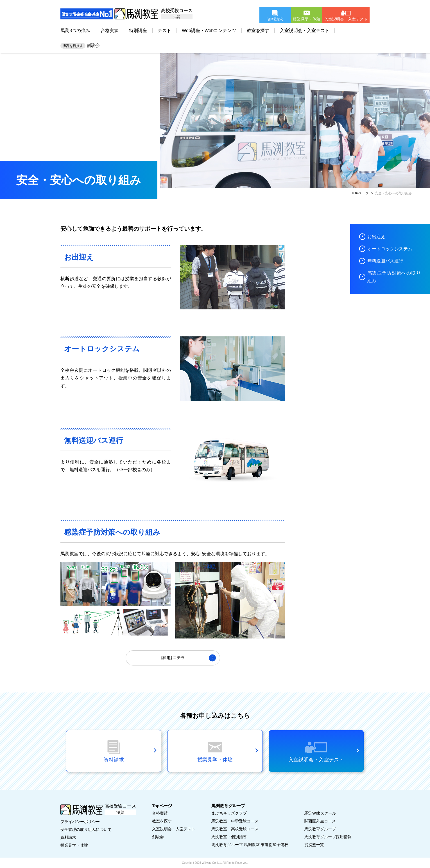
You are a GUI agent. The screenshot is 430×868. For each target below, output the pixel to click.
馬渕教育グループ (320, 829)
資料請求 (68, 837)
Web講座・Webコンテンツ (209, 31)
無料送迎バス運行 (385, 261)
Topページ (162, 806)
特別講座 (138, 31)
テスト (164, 31)
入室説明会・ (174, 829)
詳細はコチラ (173, 658)
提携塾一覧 (314, 845)
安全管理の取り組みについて (86, 829)
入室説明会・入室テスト (305, 31)
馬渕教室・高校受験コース (235, 829)
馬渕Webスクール (320, 813)
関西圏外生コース (320, 821)
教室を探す (258, 31)
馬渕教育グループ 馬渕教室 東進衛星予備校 (250, 845)
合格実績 (110, 31)
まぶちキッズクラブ (229, 813)
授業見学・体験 (74, 845)
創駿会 (80, 45)
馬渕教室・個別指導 (229, 837)
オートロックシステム (390, 249)
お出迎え (376, 237)
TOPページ (360, 193)
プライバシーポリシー (80, 822)
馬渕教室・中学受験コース (235, 821)
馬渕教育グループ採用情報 (328, 837)
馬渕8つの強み (75, 31)
